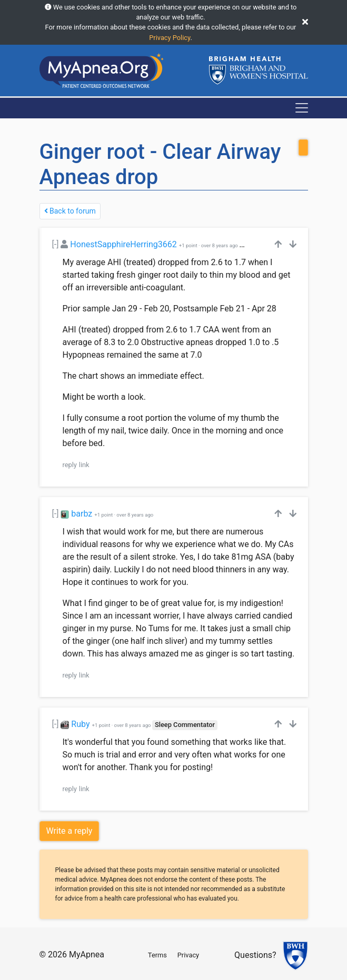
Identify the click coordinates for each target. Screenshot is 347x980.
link (84, 465)
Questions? (255, 955)
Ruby (80, 724)
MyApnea (87, 954)
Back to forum (70, 211)
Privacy (188, 955)
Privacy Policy (170, 38)
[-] (56, 244)
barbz (82, 514)
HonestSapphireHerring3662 (123, 244)
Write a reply (70, 831)
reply (70, 465)
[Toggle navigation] (302, 108)
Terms (157, 955)
